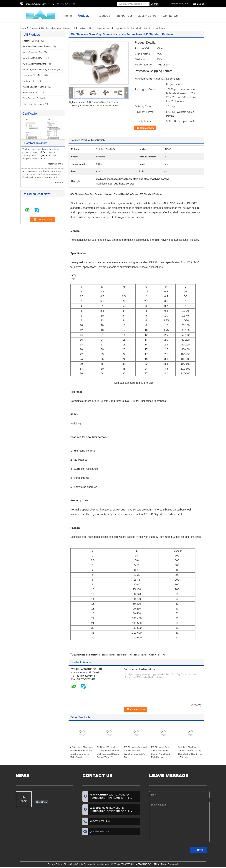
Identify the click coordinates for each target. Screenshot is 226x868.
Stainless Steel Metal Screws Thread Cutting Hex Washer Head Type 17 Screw (190, 752)
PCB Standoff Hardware (34, 64)
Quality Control (147, 15)
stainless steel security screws (117, 655)
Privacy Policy (55, 864)
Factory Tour (124, 15)
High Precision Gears (33, 104)
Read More (42, 802)
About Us (104, 15)
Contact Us (170, 15)
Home (68, 15)
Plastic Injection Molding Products (39, 69)
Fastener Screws (31, 41)
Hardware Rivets (31, 92)
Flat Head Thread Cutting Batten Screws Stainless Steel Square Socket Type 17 (108, 752)
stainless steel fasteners (88, 655)
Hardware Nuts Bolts (33, 75)
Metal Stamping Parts (33, 52)
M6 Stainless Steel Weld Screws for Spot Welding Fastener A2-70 (136, 752)
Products (83, 15)
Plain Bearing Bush (32, 98)
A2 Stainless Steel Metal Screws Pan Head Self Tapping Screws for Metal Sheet (82, 752)
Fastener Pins (29, 81)
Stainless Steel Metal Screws (56, 28)
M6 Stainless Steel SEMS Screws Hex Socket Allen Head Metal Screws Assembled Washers (162, 754)
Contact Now (147, 128)
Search (154, 4)
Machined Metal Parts (33, 58)
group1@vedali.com (36, 4)
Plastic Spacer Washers (34, 87)
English (202, 4)
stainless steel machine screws (150, 655)
